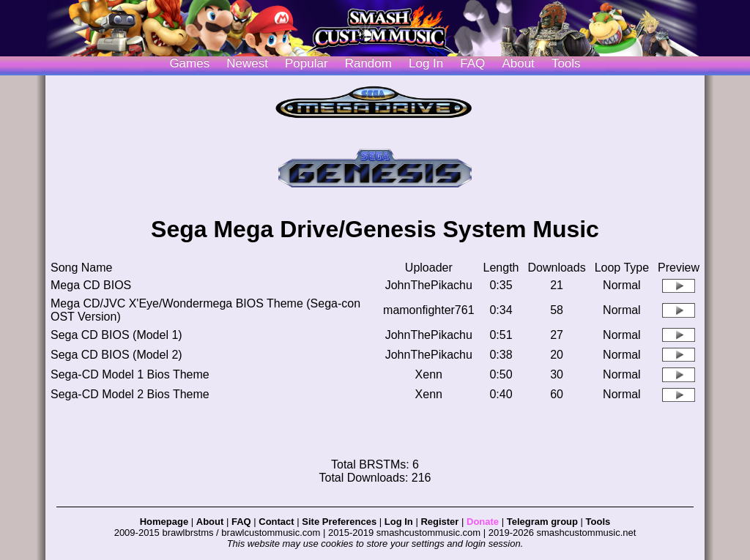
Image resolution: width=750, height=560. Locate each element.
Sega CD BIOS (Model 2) (116, 355)
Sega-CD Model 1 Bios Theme (130, 374)
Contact (276, 522)
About (518, 63)
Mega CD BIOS (91, 285)
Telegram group (542, 522)
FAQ (472, 63)
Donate (483, 522)
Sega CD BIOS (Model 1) (116, 335)
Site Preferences (339, 522)
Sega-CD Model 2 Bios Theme (130, 394)
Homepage (164, 522)
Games (189, 63)
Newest (247, 63)
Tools (566, 63)
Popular (307, 63)
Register (439, 522)
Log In (399, 522)
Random (368, 63)
